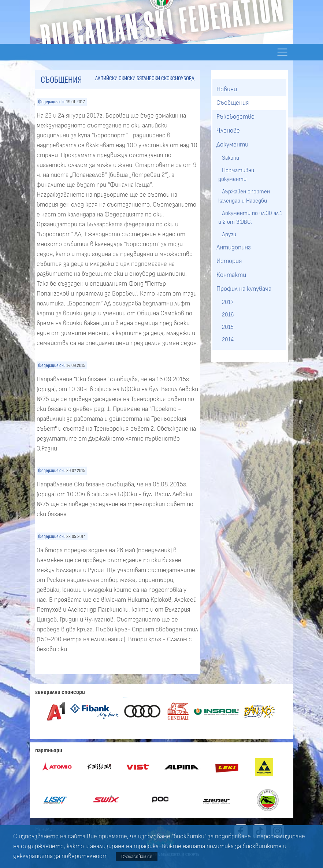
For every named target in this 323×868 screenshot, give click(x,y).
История (229, 261)
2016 (228, 315)
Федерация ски (52, 102)
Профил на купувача (244, 289)
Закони (231, 158)
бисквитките (262, 846)
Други (229, 234)
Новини (227, 89)
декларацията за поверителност (60, 856)
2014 (228, 340)
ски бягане (139, 78)
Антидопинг (234, 248)
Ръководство (235, 117)
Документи (232, 145)
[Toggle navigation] (282, 52)
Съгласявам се (137, 856)
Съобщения (233, 103)
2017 (228, 302)
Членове (228, 131)
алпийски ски (111, 78)
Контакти (231, 275)
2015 (228, 327)
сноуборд (183, 78)
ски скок (162, 78)
